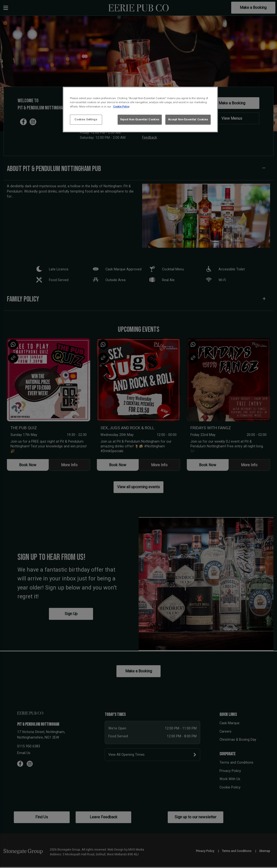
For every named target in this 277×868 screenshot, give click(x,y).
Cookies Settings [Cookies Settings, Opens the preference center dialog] (86, 119)
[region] (140, 110)
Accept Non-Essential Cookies (188, 119)
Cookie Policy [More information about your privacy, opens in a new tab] (121, 107)
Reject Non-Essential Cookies (140, 119)
